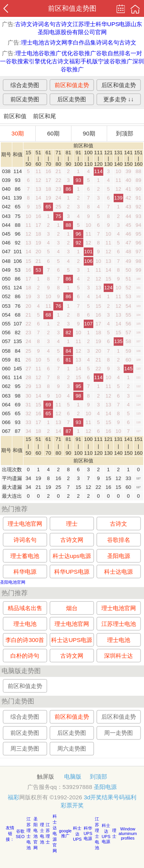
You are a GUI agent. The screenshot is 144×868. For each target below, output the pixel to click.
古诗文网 (56, 42)
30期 (18, 133)
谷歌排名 (119, 540)
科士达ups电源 (72, 555)
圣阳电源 (119, 555)
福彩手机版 (84, 61)
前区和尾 (45, 116)
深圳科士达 (118, 656)
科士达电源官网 (55, 833)
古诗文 (24, 24)
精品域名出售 (25, 608)
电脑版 (73, 776)
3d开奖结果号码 (104, 797)
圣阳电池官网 (13, 582)
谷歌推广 (84, 53)
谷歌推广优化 (56, 53)
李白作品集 (82, 42)
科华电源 (25, 572)
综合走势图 (25, 85)
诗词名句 (44, 24)
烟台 (72, 608)
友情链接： (10, 833)
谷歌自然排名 (113, 53)
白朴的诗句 (25, 656)
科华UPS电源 (113, 24)
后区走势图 (72, 99)
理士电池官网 (25, 524)
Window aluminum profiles (128, 833)
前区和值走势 (72, 85)
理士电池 (33, 42)
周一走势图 (118, 733)
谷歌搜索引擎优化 (29, 61)
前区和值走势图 (72, 8)
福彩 (13, 797)
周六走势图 (72, 749)
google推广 (65, 833)
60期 (53, 133)
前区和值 (15, 116)
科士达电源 (118, 572)
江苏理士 (84, 24)
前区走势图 (25, 99)
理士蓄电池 (25, 555)
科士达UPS (77, 834)
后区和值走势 (119, 85)
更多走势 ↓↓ (119, 99)
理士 (72, 524)
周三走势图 (25, 749)
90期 (89, 133)
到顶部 (125, 133)
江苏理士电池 (119, 624)
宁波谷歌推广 (115, 61)
